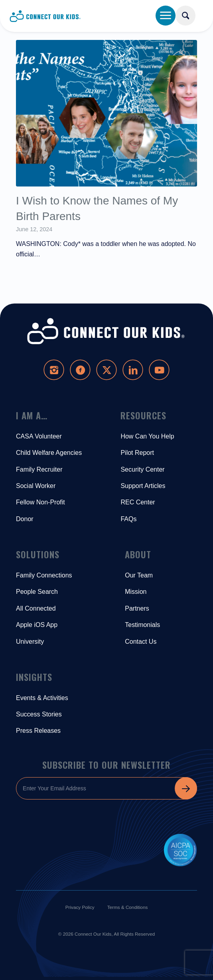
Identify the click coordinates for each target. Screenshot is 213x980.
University (30, 642)
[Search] (185, 16)
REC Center (138, 502)
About (138, 554)
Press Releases (38, 731)
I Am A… (32, 415)
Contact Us (141, 642)
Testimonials (142, 625)
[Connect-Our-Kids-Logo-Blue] (87, 16)
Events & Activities (42, 698)
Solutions (38, 554)
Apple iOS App (37, 625)
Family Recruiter (39, 469)
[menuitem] (193, 13)
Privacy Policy (80, 907)
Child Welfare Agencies (49, 453)
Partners (137, 608)
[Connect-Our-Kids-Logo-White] (106, 331)
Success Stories (39, 714)
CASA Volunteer (39, 436)
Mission (136, 592)
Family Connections (44, 575)
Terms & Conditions (128, 907)
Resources (143, 415)
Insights (34, 677)
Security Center (142, 469)
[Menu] (166, 16)
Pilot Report (137, 453)
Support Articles (143, 486)
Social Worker (36, 486)
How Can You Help (147, 436)
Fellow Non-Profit (40, 502)
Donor (25, 519)
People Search (37, 592)
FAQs (128, 519)
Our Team (139, 575)
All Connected (36, 608)
